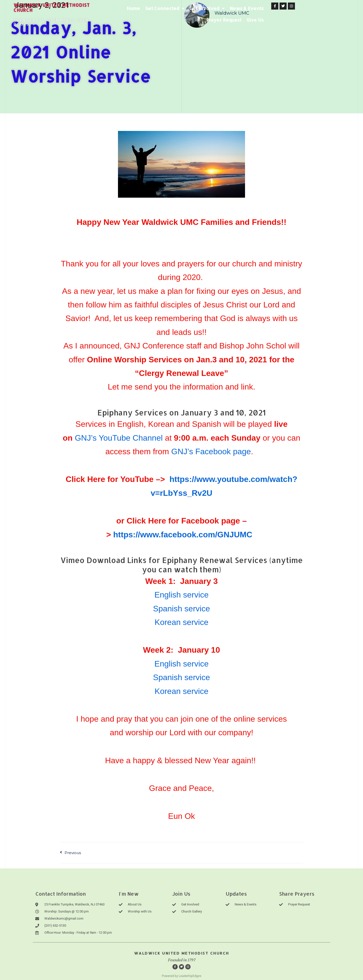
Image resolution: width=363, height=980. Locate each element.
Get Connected (182, 8)
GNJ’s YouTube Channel (119, 438)
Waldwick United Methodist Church (182, 953)
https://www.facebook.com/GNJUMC (183, 535)
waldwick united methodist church (58, 7)
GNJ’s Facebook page (211, 451)
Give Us (313, 20)
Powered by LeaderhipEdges (182, 976)
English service (181, 595)
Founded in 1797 (182, 960)
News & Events (264, 8)
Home (151, 8)
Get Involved (224, 8)
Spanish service (181, 609)
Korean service (181, 622)
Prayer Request (304, 8)
